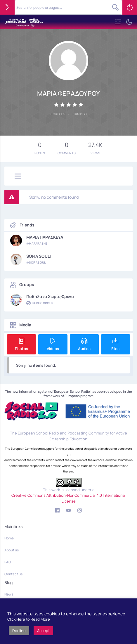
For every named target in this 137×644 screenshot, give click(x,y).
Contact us (13, 574)
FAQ (8, 562)
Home (9, 538)
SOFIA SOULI (39, 256)
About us (12, 550)
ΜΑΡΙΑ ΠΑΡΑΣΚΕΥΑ (45, 237)
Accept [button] (43, 631)
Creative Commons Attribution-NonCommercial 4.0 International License (68, 498)
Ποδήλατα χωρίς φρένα (50, 297)
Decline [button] (19, 631)
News (9, 594)
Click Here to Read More (29, 619)
